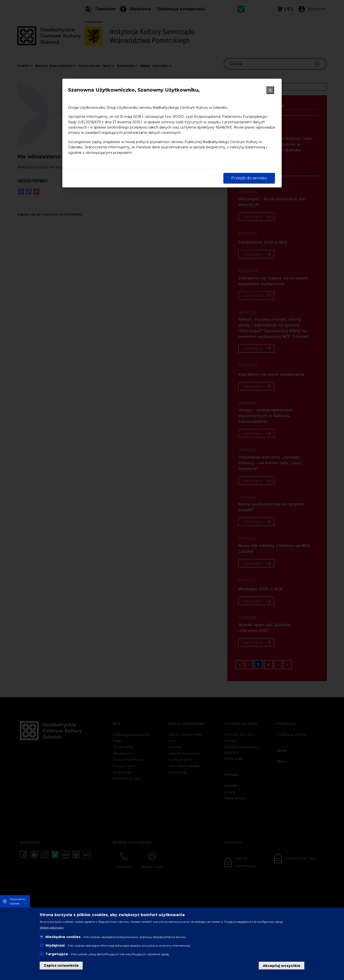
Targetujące (57, 954)
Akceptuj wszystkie (282, 965)
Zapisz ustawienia (61, 965)
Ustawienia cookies (17, 901)
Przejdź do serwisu (249, 178)
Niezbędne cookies (63, 937)
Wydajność (55, 945)
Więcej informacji (52, 927)
